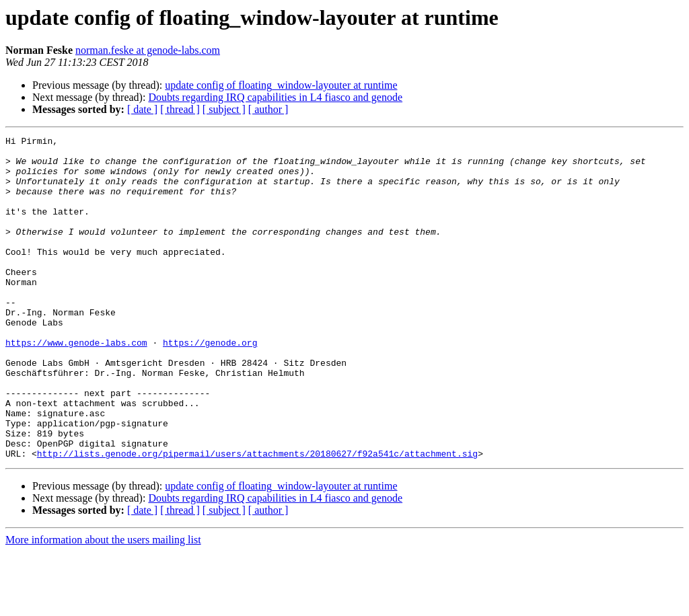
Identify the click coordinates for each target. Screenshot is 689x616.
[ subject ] (224, 109)
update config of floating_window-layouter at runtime (281, 85)
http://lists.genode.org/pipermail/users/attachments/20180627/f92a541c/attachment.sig (257, 518)
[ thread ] (180, 109)
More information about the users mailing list (103, 604)
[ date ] (142, 109)
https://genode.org (210, 385)
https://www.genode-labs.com (76, 385)
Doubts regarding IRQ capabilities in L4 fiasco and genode (275, 97)
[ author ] (268, 109)
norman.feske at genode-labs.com (148, 50)
